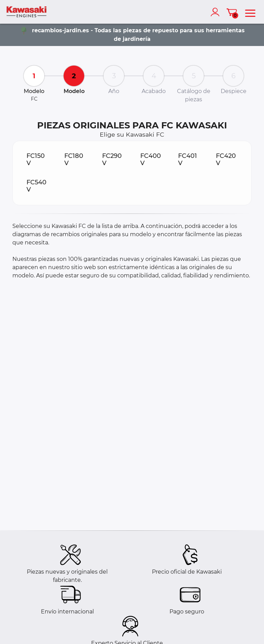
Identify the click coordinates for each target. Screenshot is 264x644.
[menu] (250, 12)
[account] (217, 12)
